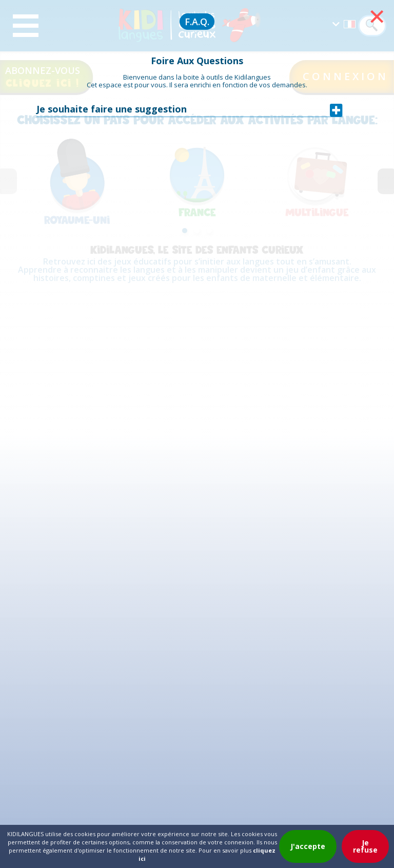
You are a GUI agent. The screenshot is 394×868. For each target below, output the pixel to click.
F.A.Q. (197, 22)
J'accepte (308, 846)
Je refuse (365, 846)
